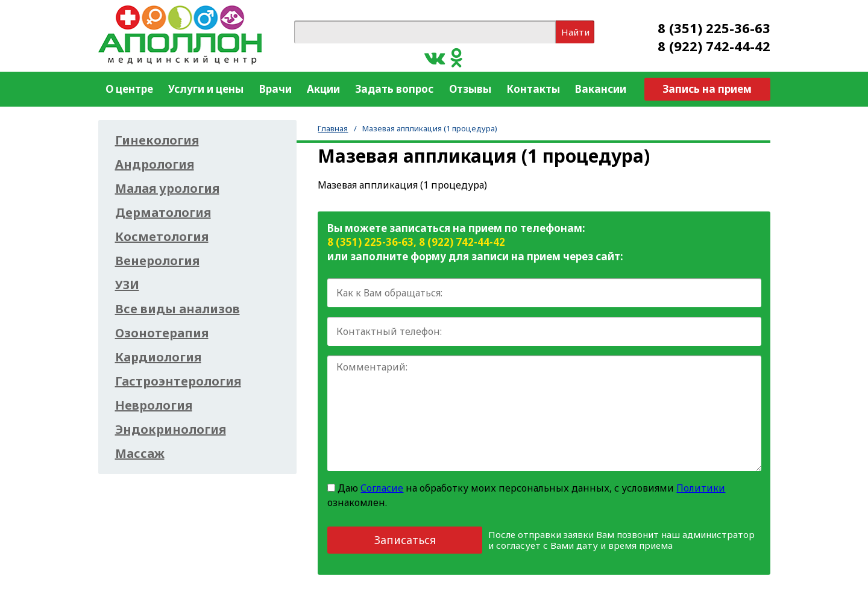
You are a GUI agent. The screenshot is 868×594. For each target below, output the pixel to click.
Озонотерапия (162, 333)
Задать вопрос (394, 89)
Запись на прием (707, 89)
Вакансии (601, 89)
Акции (323, 89)
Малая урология (167, 189)
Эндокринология (171, 430)
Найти (575, 32)
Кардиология (158, 357)
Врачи (275, 89)
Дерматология (163, 213)
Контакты (533, 89)
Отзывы (470, 89)
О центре (129, 89)
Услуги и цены (206, 89)
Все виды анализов (178, 309)
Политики (701, 488)
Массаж (140, 454)
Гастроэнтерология (178, 381)
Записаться (405, 540)
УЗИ (127, 285)
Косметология (162, 237)
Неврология (154, 405)
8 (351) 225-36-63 (714, 28)
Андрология (155, 164)
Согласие (382, 488)
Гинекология (157, 140)
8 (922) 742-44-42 (714, 46)
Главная (333, 128)
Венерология (157, 261)
